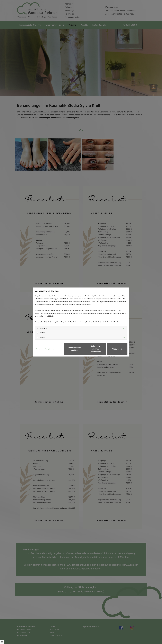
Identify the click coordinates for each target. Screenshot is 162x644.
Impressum (54, 349)
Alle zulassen (117, 349)
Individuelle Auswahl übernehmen (96, 349)
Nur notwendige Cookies (74, 349)
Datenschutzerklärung (42, 349)
